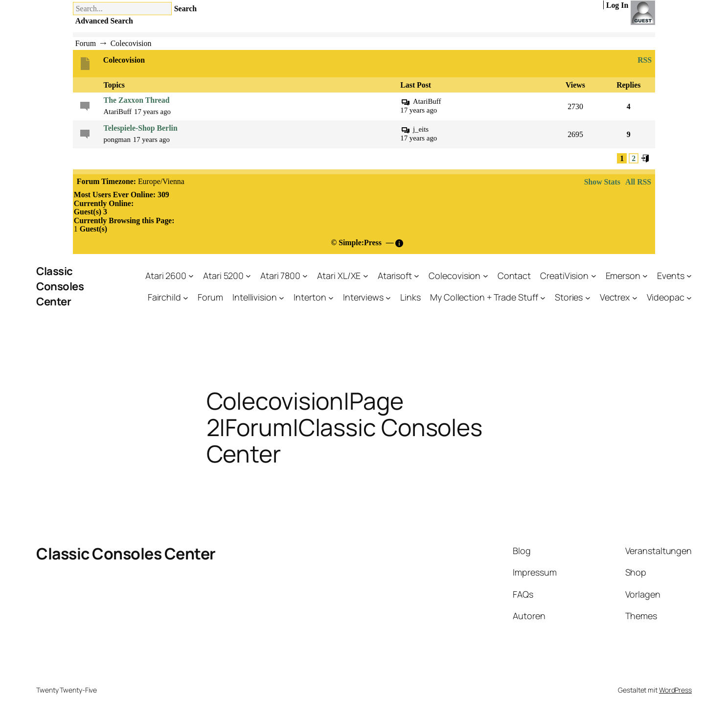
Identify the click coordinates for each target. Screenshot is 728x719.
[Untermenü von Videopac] (689, 297)
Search (185, 9)
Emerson (623, 276)
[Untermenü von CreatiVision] (594, 276)
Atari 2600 (166, 276)
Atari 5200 (223, 276)
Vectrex (615, 297)
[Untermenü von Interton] (331, 297)
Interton (310, 297)
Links (410, 297)
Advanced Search (104, 21)
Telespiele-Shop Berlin (141, 128)
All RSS (638, 182)
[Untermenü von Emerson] (645, 276)
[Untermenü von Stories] (588, 297)
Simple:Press (360, 243)
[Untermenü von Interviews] (388, 297)
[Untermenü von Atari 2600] (191, 276)
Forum (210, 297)
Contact (514, 276)
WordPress (675, 690)
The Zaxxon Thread (137, 100)
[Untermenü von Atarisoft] (417, 276)
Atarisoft (395, 276)
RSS (643, 60)
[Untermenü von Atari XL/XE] (366, 276)
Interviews (363, 297)
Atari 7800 (280, 276)
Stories (569, 297)
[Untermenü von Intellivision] (282, 297)
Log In (617, 5)
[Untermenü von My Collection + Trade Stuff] (543, 297)
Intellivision (255, 297)
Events (671, 276)
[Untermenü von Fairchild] (186, 297)
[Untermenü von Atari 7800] (305, 276)
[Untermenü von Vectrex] (635, 297)
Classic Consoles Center (60, 286)
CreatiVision (564, 276)
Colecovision (455, 276)
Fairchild (164, 297)
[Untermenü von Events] (689, 276)
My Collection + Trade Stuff (484, 297)
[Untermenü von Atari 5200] (248, 276)
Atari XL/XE (339, 276)
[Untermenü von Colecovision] (486, 276)
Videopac (666, 297)
